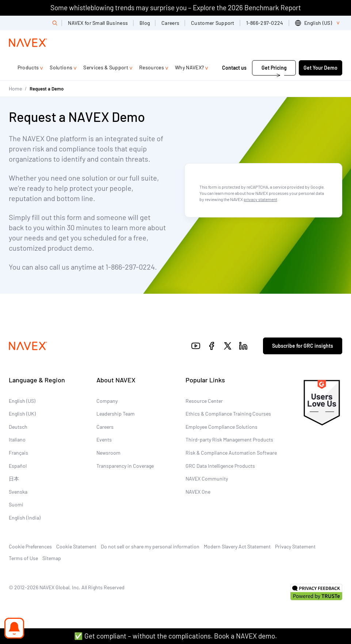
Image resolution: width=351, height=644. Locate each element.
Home (15, 88)
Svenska (18, 492)
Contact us (235, 68)
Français (18, 453)
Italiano (17, 439)
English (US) (22, 401)
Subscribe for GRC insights (303, 346)
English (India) (25, 518)
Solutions (61, 67)
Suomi (16, 504)
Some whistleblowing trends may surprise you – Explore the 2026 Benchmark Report (176, 7)
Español (18, 466)
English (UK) (22, 414)
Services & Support (106, 67)
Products (28, 67)
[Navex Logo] (28, 43)
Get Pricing (274, 68)
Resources (152, 67)
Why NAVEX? (189, 67)
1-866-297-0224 (265, 23)
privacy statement (260, 199)
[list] (319, 23)
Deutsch (18, 427)
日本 (14, 479)
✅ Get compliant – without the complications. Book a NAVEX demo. (175, 636)
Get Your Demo (321, 68)
